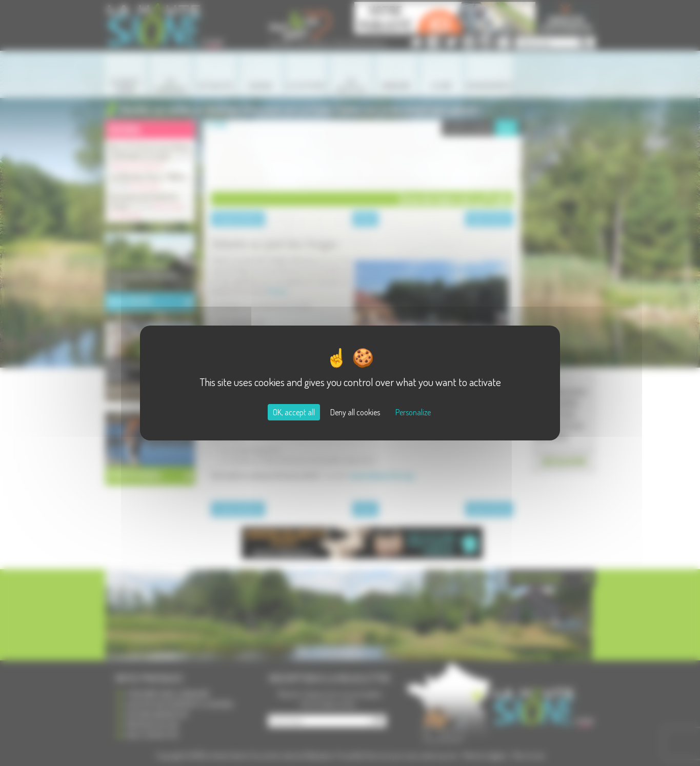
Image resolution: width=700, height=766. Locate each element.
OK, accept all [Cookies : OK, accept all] (294, 412)
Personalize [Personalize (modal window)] (413, 412)
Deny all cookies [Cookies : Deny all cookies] (355, 412)
